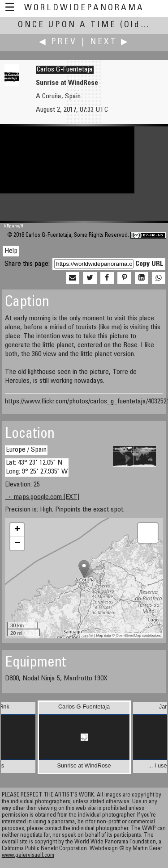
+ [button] (17, 530)
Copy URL (149, 264)
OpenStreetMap (128, 635)
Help (11, 251)
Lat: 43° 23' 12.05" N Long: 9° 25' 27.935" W (37, 467)
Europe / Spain (26, 450)
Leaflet (88, 635)
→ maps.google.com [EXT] (42, 497)
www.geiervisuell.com (28, 856)
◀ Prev (58, 42)
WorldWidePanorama (84, 8)
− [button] (17, 544)
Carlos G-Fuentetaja (65, 70)
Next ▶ (110, 42)
